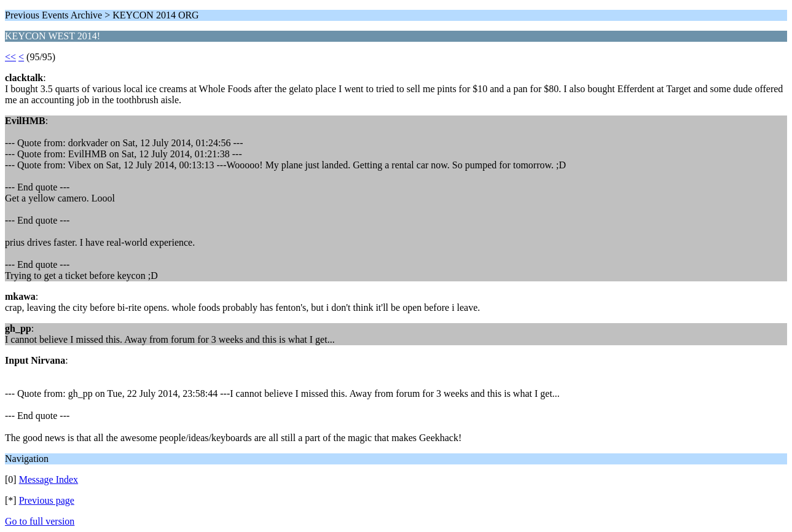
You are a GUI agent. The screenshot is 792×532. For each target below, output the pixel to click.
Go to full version (40, 521)
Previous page (47, 500)
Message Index (49, 479)
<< (10, 57)
